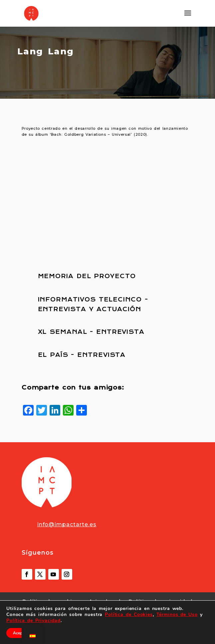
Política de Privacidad (33, 620)
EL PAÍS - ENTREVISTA (82, 355)
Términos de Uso (177, 614)
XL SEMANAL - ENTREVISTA (91, 332)
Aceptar (20, 633)
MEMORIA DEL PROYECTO (87, 276)
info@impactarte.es (67, 524)
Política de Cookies (129, 614)
